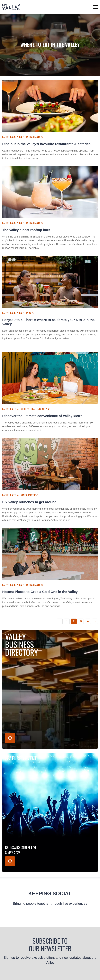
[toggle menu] (95, 7)
